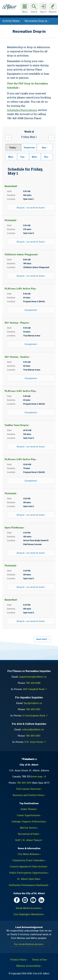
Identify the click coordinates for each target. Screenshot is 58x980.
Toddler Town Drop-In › (17, 425)
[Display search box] (34, 8)
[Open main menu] (25, 8)
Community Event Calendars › (29, 860)
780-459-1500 (24, 783)
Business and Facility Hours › (29, 795)
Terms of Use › (40, 960)
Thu (46, 157)
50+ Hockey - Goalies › (17, 357)
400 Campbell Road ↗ (35, 689)
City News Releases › (29, 854)
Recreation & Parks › (29, 834)
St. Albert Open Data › (29, 879)
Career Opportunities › (29, 815)
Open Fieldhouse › (15, 527)
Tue (22, 157)
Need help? (42, 639)
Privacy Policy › (19, 960)
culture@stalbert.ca (33, 729)
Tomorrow (29, 147)
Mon (11, 157)
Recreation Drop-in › (37, 21)
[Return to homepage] (9, 7)
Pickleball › (11, 220)
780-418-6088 (33, 683)
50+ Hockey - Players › (17, 323)
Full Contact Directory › (29, 789)
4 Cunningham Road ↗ (35, 715)
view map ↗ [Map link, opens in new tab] (38, 776)
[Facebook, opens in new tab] (17, 900)
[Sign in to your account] (43, 8)
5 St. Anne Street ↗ (35, 742)
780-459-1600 (33, 736)
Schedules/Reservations (22, 110)
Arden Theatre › (29, 809)
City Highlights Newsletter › (29, 914)
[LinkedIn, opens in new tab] (41, 900)
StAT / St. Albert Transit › (29, 840)
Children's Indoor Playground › (22, 254)
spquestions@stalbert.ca (33, 677)
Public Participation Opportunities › (29, 873)
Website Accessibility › (29, 966)
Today (13, 147)
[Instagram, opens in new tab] (25, 900)
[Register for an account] (53, 8)
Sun (44, 147)
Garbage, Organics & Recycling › (29, 821)
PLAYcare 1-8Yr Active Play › (21, 288)
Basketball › (11, 186)
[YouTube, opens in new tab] (33, 900)
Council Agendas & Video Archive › (29, 866)
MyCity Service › (29, 828)
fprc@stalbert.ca (33, 703)
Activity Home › (12, 21)
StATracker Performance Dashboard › (29, 885)
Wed (34, 157)
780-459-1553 (33, 709)
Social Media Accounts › (29, 908)
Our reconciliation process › (29, 944)
